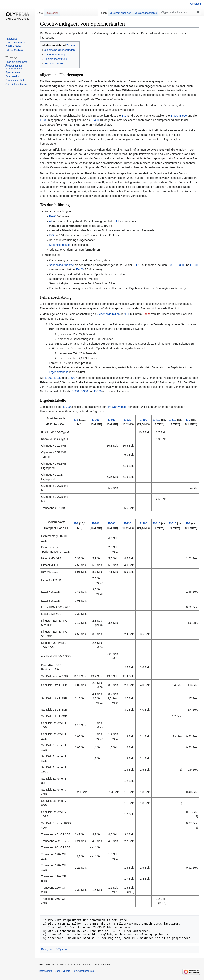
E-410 (156, 420)
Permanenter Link (15, 80)
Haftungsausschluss (83, 971)
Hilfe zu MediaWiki (15, 50)
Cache (146, 314)
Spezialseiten (12, 72)
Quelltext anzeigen (121, 13)
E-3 (188, 420)
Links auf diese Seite (16, 62)
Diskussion (52, 13)
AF (51, 221)
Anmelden (195, 4)
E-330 (44, 120)
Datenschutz (46, 971)
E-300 (174, 116)
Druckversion (12, 76)
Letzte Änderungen (15, 43)
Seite (40, 13)
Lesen (103, 13)
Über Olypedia (62, 971)
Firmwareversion (117, 407)
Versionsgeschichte (146, 13)
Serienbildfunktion (60, 245)
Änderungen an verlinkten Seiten (14, 67)
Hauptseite (11, 39)
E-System (61, 949)
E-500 (183, 116)
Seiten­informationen (16, 84)
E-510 (172, 420)
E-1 (124, 116)
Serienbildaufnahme (61, 265)
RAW (52, 216)
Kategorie (47, 949)
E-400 (95, 120)
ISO (51, 235)
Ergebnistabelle (59, 372)
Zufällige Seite (13, 46)
